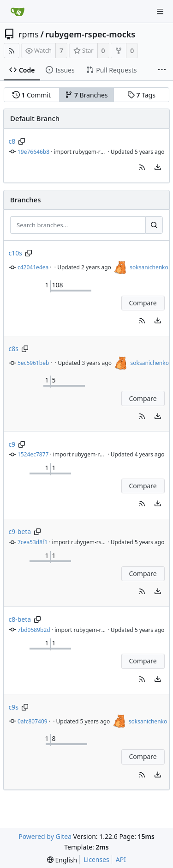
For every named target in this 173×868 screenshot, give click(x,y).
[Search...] (154, 225)
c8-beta (20, 619)
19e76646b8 (33, 152)
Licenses (96, 859)
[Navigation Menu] (160, 12)
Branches (86, 95)
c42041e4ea (33, 267)
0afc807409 (33, 721)
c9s (14, 707)
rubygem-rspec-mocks (90, 34)
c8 (12, 141)
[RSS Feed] (12, 51)
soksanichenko (149, 267)
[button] (142, 167)
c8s (14, 349)
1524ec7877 (33, 454)
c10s (15, 253)
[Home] (18, 12)
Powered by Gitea (45, 836)
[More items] (162, 70)
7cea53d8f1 (33, 542)
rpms (29, 34)
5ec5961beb (33, 363)
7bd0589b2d (34, 630)
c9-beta (20, 531)
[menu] (158, 167)
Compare (143, 303)
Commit (32, 95)
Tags (141, 95)
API (121, 859)
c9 (12, 444)
